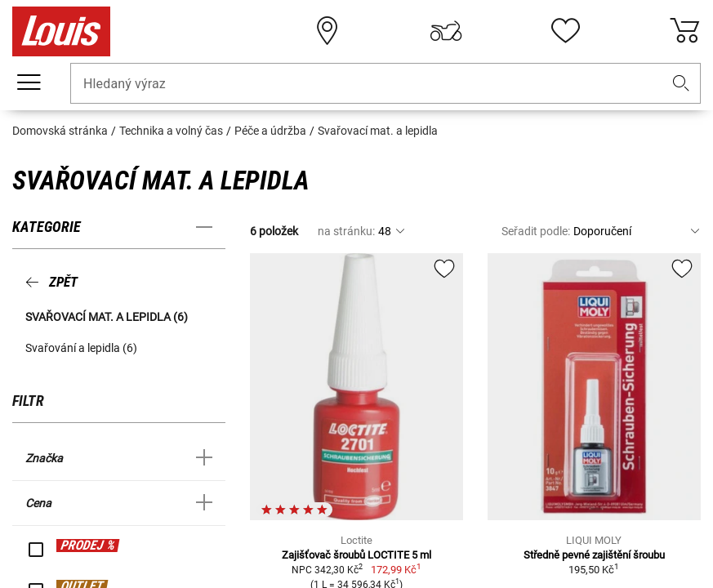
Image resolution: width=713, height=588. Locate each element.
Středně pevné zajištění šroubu (594, 555)
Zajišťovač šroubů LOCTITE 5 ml (356, 555)
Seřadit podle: (536, 231)
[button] (681, 84)
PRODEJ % (88, 545)
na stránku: (346, 231)
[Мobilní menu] (29, 82)
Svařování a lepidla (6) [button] (81, 348)
